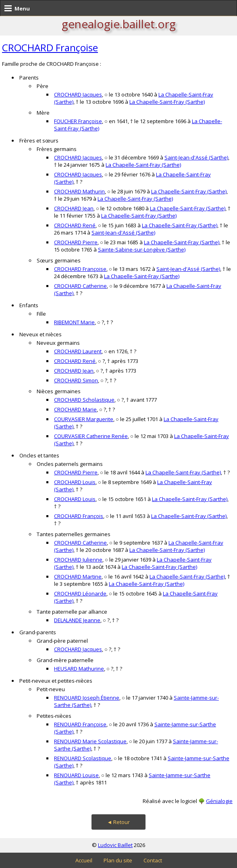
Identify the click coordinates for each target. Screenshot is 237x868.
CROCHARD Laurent (78, 351)
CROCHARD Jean (74, 208)
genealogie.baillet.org (119, 24)
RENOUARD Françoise (80, 724)
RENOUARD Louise (76, 775)
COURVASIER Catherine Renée (91, 436)
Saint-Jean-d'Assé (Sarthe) (196, 157)
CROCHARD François (79, 516)
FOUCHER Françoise (78, 121)
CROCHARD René (75, 225)
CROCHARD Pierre (76, 242)
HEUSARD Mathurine (79, 669)
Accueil (84, 860)
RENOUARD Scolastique (83, 758)
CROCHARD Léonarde (80, 593)
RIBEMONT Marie (74, 322)
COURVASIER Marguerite (84, 419)
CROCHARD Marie (75, 409)
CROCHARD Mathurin (79, 191)
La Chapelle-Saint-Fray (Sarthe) (167, 102)
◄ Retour (119, 822)
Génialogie (219, 801)
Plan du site (118, 860)
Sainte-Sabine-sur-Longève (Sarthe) (142, 249)
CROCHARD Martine (78, 577)
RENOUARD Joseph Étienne (87, 698)
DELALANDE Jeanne (77, 620)
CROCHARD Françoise (50, 47)
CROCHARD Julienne (78, 560)
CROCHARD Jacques (78, 94)
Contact (153, 860)
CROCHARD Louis (75, 482)
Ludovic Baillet (115, 845)
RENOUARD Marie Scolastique (90, 741)
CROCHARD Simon (76, 380)
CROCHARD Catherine (80, 286)
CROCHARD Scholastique (84, 400)
